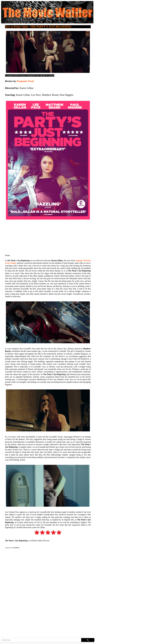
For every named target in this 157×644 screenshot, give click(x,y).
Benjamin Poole (25, 81)
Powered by (12, 548)
